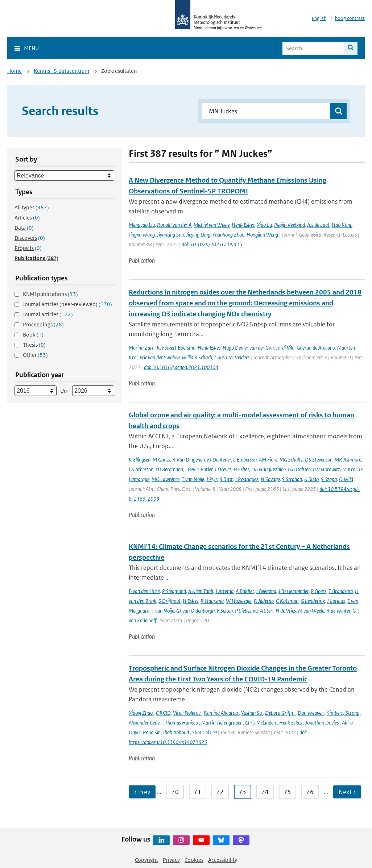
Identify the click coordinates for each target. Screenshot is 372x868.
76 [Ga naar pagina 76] (310, 792)
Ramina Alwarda (221, 713)
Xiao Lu (264, 225)
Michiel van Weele (212, 225)
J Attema (224, 591)
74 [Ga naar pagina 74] (265, 792)
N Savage (270, 479)
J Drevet (223, 469)
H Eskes (241, 469)
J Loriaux (336, 601)
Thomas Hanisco (182, 723)
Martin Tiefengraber (222, 723)
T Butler (205, 469)
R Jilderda (264, 601)
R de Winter (338, 611)
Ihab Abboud (177, 732)
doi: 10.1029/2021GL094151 (213, 244)
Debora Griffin (280, 713)
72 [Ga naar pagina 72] (220, 792)
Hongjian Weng (262, 235)
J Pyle (212, 479)
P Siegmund (174, 591)
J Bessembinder (294, 591)
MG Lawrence (166, 479)
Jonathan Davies (323, 723)
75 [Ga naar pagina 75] (288, 792)
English (319, 18)
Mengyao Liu (142, 225)
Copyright (146, 860)
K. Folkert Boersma (176, 348)
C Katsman (287, 601)
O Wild (346, 479)
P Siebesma (246, 611)
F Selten (225, 611)
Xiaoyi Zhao (141, 713)
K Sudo (311, 479)
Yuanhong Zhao (228, 235)
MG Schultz (291, 460)
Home (15, 71)
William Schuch (197, 357)
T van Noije (193, 479)
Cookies (194, 860)
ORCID (163, 713)
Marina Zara (142, 348)
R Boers (319, 591)
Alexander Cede (145, 723)
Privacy (171, 860)
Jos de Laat (318, 225)
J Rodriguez (247, 479)
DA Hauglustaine (268, 469)
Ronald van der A (174, 225)
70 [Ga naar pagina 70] (175, 792)
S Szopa (329, 479)
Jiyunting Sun (170, 235)
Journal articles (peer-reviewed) (67, 304)
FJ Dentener (219, 460)
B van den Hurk (144, 591)
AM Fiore (268, 460)
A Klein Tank (201, 591)
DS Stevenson (319, 460)
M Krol (349, 469)
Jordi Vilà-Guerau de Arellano (305, 348)
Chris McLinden (261, 723)
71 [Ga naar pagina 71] (198, 792)
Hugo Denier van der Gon (248, 348)
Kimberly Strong (343, 713)
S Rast (226, 479)
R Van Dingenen (189, 460)
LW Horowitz (326, 469)
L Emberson (245, 460)
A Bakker (245, 591)
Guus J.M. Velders (232, 357)
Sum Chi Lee (205, 732)
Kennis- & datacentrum (61, 71)
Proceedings (43, 324)
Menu (31, 48)
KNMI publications (50, 294)
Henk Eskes (243, 225)
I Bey (190, 469)
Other (35, 355)
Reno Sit (152, 732)
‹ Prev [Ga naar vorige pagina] (142, 792)
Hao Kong (342, 225)
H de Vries (286, 611)
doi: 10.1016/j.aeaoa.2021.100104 (181, 367)
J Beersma (266, 591)
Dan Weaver (311, 713)
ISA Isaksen (299, 469)
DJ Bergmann (169, 469)
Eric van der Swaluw (160, 357)
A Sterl (267, 611)
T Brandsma (341, 591)
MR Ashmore (348, 460)
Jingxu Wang (142, 235)
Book (33, 335)
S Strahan (292, 479)
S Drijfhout (170, 601)
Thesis (34, 345)
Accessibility (223, 860)
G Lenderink (313, 601)
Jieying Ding (198, 235)
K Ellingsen (140, 460)
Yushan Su (252, 713)
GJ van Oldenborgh (195, 611)
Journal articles (48, 314)
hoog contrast (350, 18)
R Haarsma (212, 601)
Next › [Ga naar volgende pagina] (347, 792)
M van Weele (311, 611)
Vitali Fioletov (187, 713)
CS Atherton (141, 469)
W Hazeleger (239, 601)
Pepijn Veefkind (290, 225)
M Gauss (161, 460)
